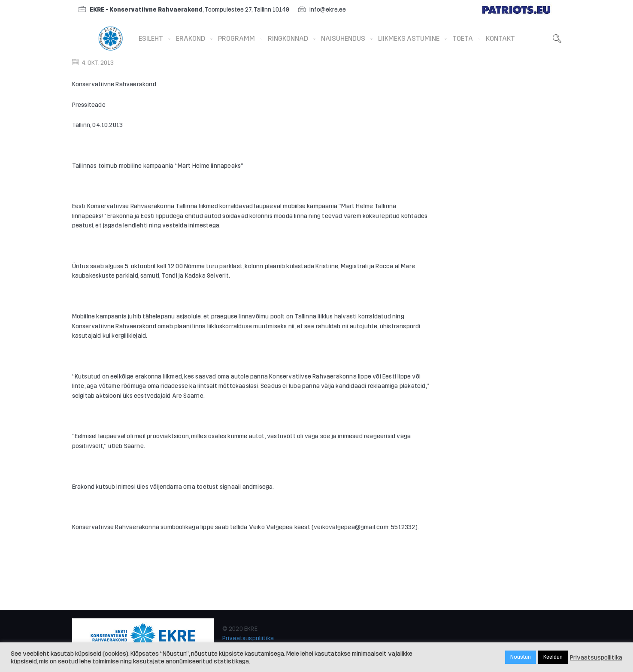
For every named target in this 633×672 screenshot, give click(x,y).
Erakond (191, 38)
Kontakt (500, 38)
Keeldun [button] (553, 657)
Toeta (463, 38)
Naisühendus (343, 38)
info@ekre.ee (328, 10)
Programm (236, 38)
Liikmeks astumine (409, 38)
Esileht (151, 38)
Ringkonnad (288, 38)
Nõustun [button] (521, 657)
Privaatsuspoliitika (248, 638)
